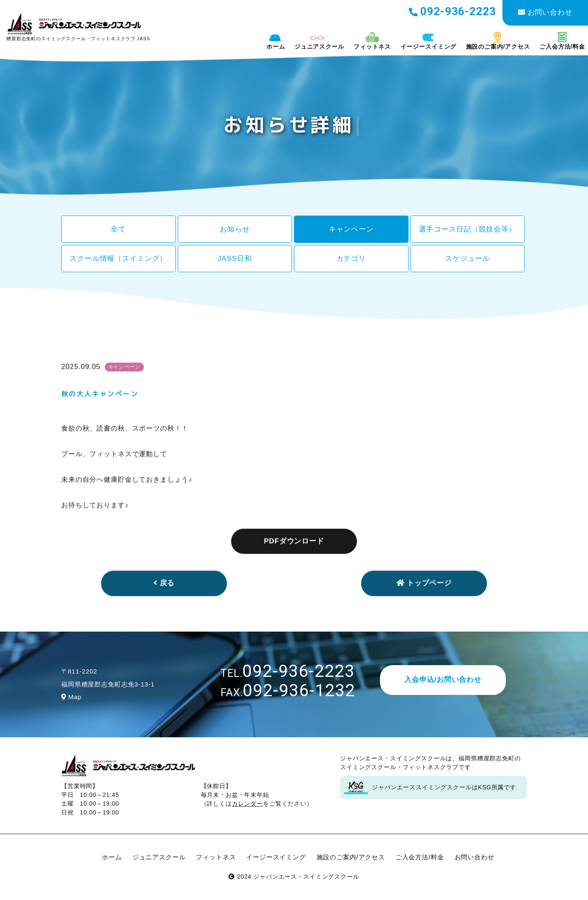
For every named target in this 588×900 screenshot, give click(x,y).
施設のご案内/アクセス (498, 41)
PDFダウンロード (294, 555)
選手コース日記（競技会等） (468, 229)
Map (72, 697)
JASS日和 (235, 259)
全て (118, 229)
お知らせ (235, 229)
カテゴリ (351, 259)
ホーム (276, 41)
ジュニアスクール (319, 41)
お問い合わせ (545, 12)
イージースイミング (429, 41)
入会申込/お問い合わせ (443, 680)
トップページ (424, 598)
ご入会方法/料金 (562, 41)
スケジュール (467, 259)
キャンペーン (351, 229)
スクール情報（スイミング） (118, 259)
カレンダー (247, 804)
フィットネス (372, 41)
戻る (164, 598)
